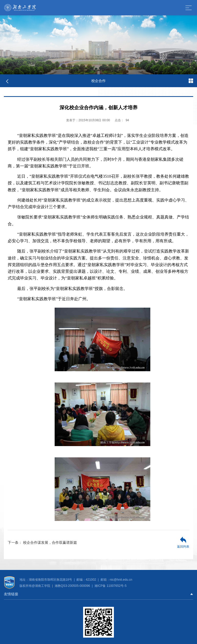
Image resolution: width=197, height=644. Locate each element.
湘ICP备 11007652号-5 (110, 586)
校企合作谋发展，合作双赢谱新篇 (42, 542)
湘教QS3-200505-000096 (73, 586)
